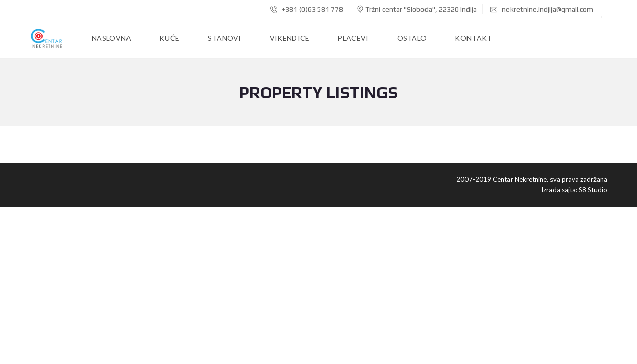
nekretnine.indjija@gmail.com (542, 9)
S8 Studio (593, 190)
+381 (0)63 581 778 (307, 9)
